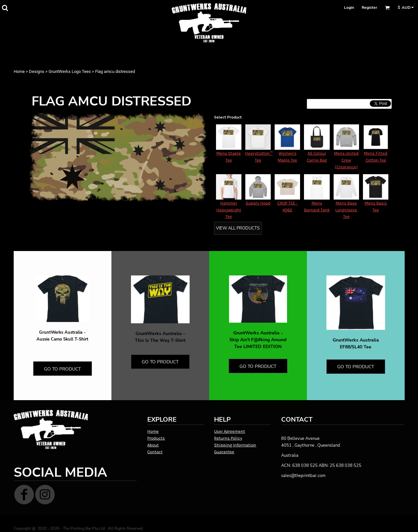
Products (156, 438)
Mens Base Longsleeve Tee (346, 210)
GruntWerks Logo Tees (70, 71)
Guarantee (224, 452)
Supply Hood (258, 203)
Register (369, 7)
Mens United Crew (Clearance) (346, 160)
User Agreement (230, 431)
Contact (155, 452)
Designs (37, 71)
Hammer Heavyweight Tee (229, 210)
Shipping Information (235, 445)
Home (19, 71)
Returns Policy (228, 438)
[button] (5, 8)
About (153, 445)
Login (349, 7)
